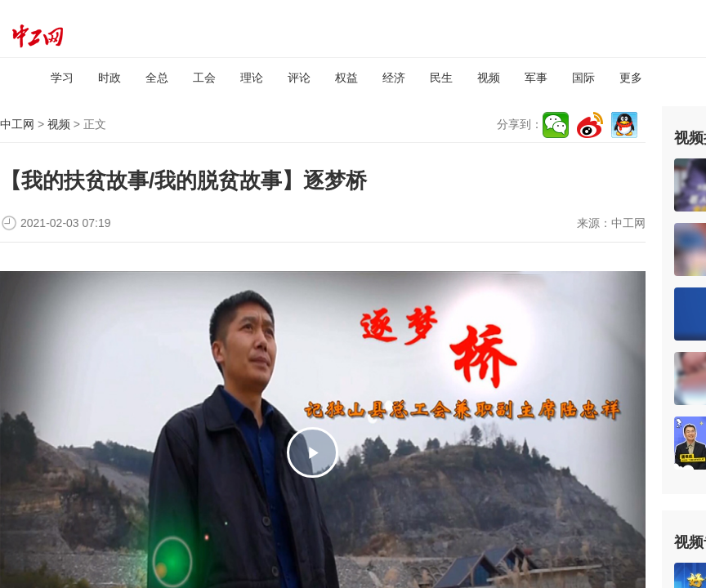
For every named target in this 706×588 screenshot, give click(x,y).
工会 (204, 78)
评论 (299, 78)
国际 (583, 78)
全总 (157, 78)
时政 (109, 78)
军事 (536, 78)
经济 (394, 78)
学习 (62, 78)
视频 (489, 78)
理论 (252, 78)
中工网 (17, 124)
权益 (346, 78)
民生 (441, 78)
